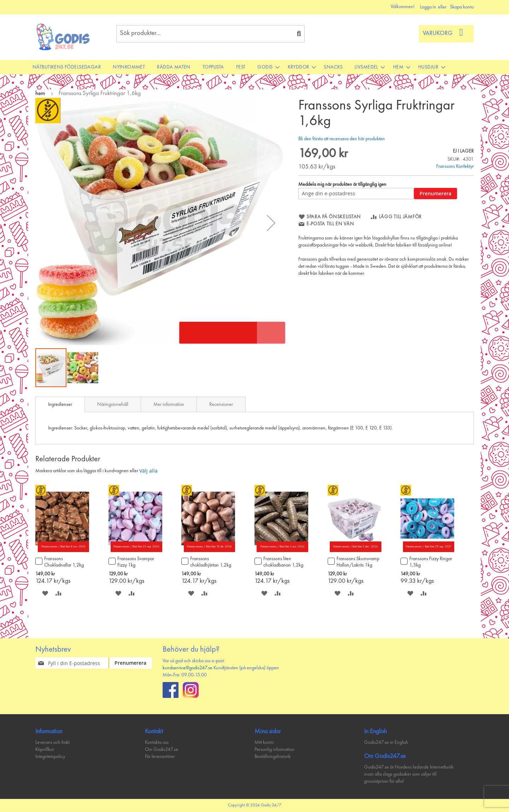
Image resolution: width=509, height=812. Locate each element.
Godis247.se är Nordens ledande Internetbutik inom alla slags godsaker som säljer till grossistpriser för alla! (409, 774)
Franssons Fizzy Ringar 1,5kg (431, 562)
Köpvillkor (45, 749)
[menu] (255, 67)
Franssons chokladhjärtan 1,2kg (211, 562)
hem (40, 93)
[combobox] (210, 34)
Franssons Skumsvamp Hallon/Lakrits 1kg (358, 562)
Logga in (428, 7)
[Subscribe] (134, 663)
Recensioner (221, 404)
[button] (271, 223)
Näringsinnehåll (113, 404)
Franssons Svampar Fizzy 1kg (136, 562)
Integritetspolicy (50, 757)
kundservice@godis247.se (188, 668)
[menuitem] (67, 67)
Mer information (169, 404)
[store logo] (63, 37)
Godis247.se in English (386, 742)
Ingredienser (60, 404)
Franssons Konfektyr (455, 166)
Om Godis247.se (162, 749)
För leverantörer (160, 757)
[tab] (60, 404)
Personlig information (274, 749)
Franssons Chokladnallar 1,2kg (64, 562)
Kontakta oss (157, 742)
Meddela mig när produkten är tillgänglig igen (342, 184)
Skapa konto (462, 7)
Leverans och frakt (52, 742)
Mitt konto (264, 742)
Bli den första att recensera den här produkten (342, 139)
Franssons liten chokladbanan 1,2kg (283, 562)
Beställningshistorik (273, 757)
